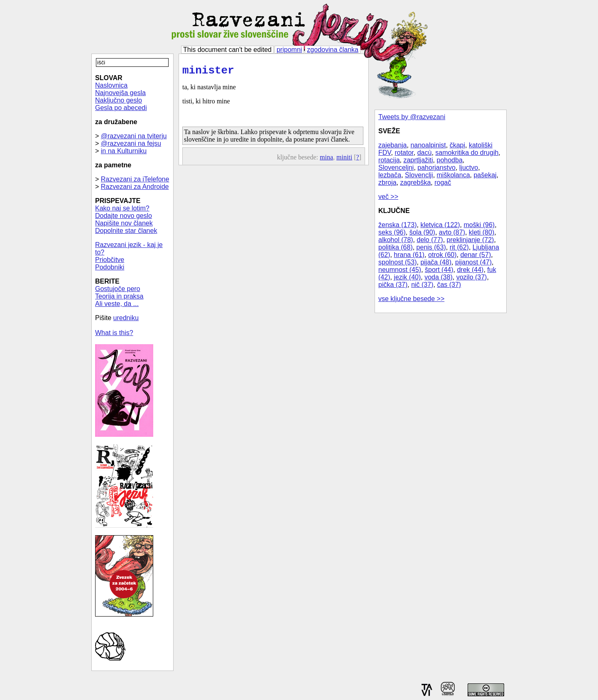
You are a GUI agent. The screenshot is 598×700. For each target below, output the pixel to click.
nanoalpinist (428, 145)
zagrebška (415, 182)
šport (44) (439, 270)
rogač (443, 182)
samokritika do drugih (467, 153)
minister (208, 72)
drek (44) (470, 270)
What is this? (114, 333)
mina (326, 160)
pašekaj (485, 175)
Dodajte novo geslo (124, 216)
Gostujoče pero (118, 289)
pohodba (450, 160)
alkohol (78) (396, 240)
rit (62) (459, 247)
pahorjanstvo (436, 168)
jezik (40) (407, 277)
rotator (404, 153)
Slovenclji (419, 175)
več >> (388, 197)
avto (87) (452, 232)
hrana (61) (409, 255)
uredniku (126, 318)
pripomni (289, 50)
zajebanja (393, 145)
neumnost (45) (400, 270)
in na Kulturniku (124, 151)
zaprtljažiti (418, 160)
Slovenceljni (396, 168)
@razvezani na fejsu (131, 143)
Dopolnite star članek (126, 231)
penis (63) (431, 247)
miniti (344, 160)
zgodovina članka (333, 50)
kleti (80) (482, 232)
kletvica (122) (440, 225)
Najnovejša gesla (120, 93)
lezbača (390, 175)
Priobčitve (110, 260)
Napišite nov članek (124, 223)
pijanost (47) (473, 262)
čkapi (457, 145)
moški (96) (479, 225)
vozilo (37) (472, 277)
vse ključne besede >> (411, 299)
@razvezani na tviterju (134, 136)
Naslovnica (111, 85)
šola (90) (422, 232)
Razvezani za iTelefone (135, 179)
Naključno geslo (119, 100)
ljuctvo (469, 168)
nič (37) (422, 285)
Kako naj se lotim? (122, 208)
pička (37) (393, 285)
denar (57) (475, 255)
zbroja (387, 182)
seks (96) (392, 232)
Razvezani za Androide (135, 187)
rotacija (389, 160)
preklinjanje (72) (471, 240)
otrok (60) (442, 255)
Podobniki (110, 267)
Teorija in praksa (119, 296)
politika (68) (396, 247)
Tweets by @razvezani (412, 117)
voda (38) (439, 277)
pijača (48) (436, 262)
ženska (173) (398, 225)
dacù (425, 153)
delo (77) (430, 240)
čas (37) (449, 285)
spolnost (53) (398, 262)
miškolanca (453, 175)
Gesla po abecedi (121, 108)
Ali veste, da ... (117, 304)
